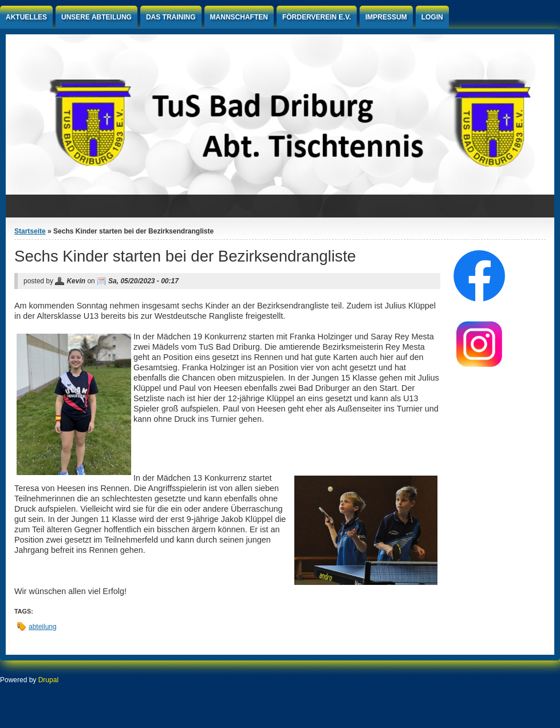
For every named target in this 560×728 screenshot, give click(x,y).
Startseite (30, 231)
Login (432, 17)
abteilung (43, 627)
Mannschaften (239, 17)
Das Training (171, 17)
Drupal (48, 680)
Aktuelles (26, 17)
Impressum (386, 17)
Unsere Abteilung (96, 17)
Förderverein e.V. (317, 17)
